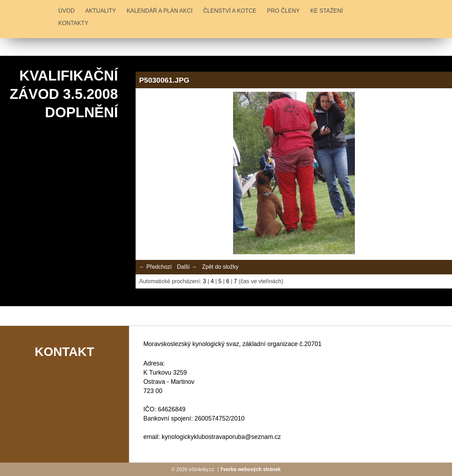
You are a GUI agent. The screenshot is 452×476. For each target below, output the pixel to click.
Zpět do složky (220, 267)
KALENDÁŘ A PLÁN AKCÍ (159, 11)
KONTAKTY (73, 23)
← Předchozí (155, 267)
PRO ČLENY (283, 11)
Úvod (66, 11)
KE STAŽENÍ (327, 11)
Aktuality (100, 11)
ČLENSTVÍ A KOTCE (230, 11)
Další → (187, 267)
